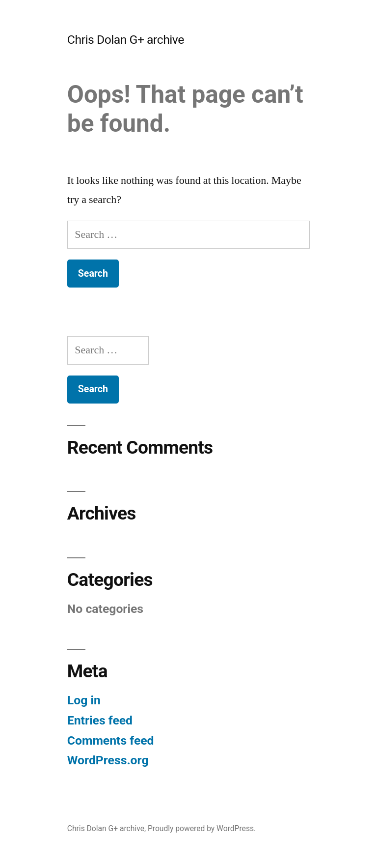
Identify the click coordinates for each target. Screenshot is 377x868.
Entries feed (100, 720)
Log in (84, 700)
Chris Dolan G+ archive (126, 40)
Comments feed (111, 740)
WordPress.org (108, 760)
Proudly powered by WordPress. (202, 828)
